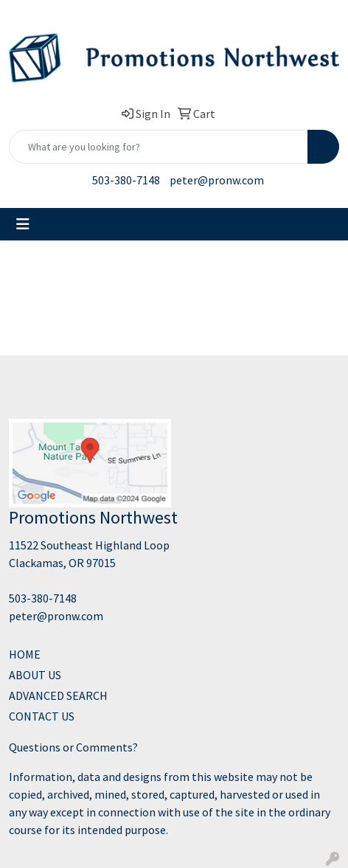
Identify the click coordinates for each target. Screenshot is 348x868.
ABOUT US (35, 675)
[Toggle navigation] (23, 224)
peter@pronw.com (217, 180)
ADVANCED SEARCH (58, 695)
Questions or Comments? (73, 747)
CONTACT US (42, 716)
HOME (25, 654)
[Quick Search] (159, 147)
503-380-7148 (126, 180)
